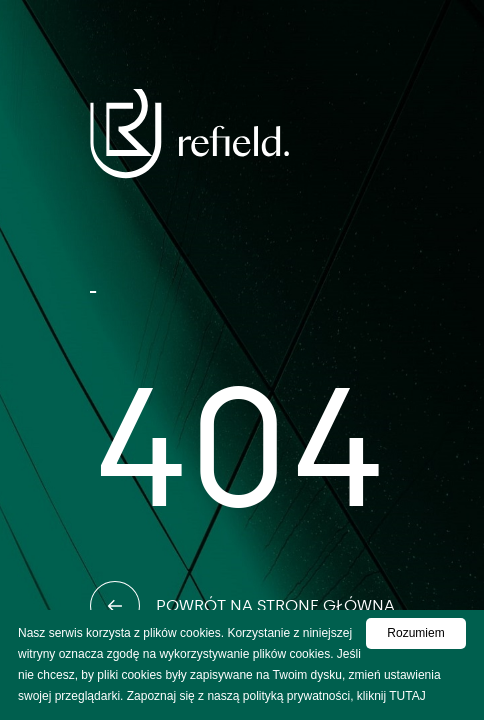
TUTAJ (407, 696)
